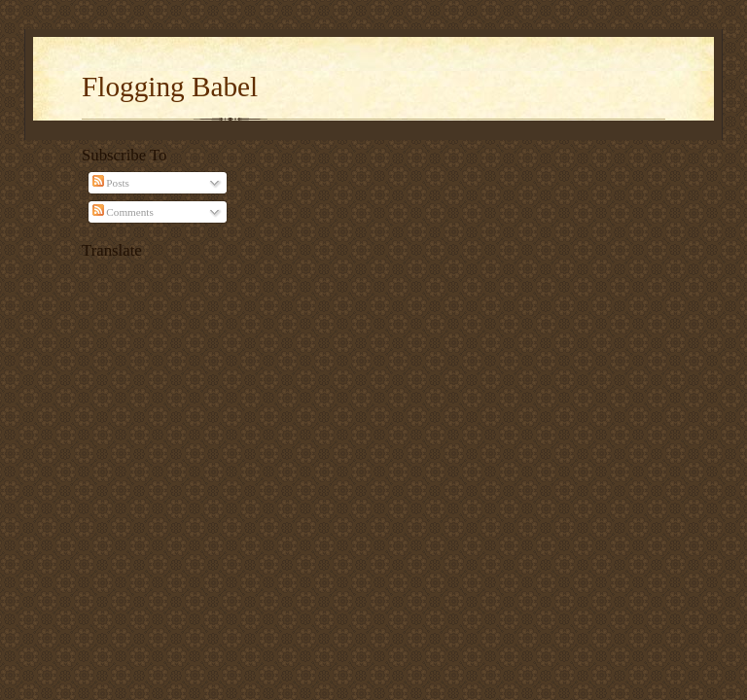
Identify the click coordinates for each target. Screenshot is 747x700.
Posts (111, 183)
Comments (123, 212)
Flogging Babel (170, 87)
